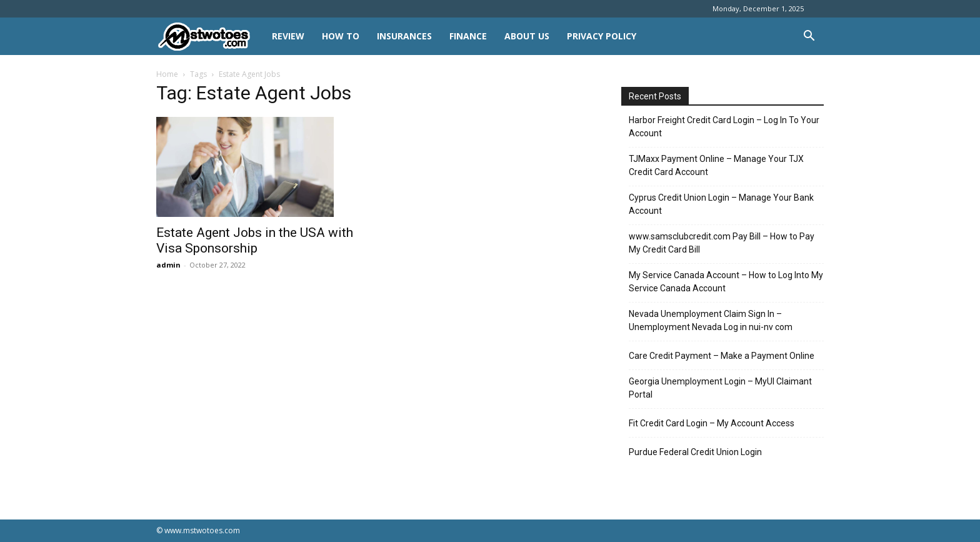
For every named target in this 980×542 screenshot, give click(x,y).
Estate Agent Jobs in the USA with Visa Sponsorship (255, 240)
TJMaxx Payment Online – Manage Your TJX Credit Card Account (716, 165)
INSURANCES (404, 36)
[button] (809, 37)
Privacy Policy (602, 36)
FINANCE (468, 36)
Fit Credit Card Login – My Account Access (712, 423)
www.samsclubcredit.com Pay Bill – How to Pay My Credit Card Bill (722, 243)
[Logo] (210, 37)
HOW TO (341, 36)
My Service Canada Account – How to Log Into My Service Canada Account (726, 282)
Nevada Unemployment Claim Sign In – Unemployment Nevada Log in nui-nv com (711, 320)
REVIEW (288, 36)
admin (168, 265)
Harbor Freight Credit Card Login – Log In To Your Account (724, 127)
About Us (527, 36)
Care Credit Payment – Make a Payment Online (722, 356)
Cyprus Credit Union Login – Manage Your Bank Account (721, 204)
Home (167, 74)
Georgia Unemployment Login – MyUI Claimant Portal (720, 388)
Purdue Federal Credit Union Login (695, 452)
